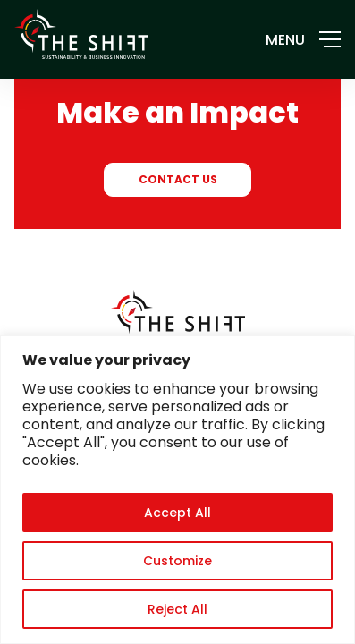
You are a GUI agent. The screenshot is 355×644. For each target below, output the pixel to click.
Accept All (177, 513)
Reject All (177, 609)
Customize (177, 561)
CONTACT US (178, 179)
